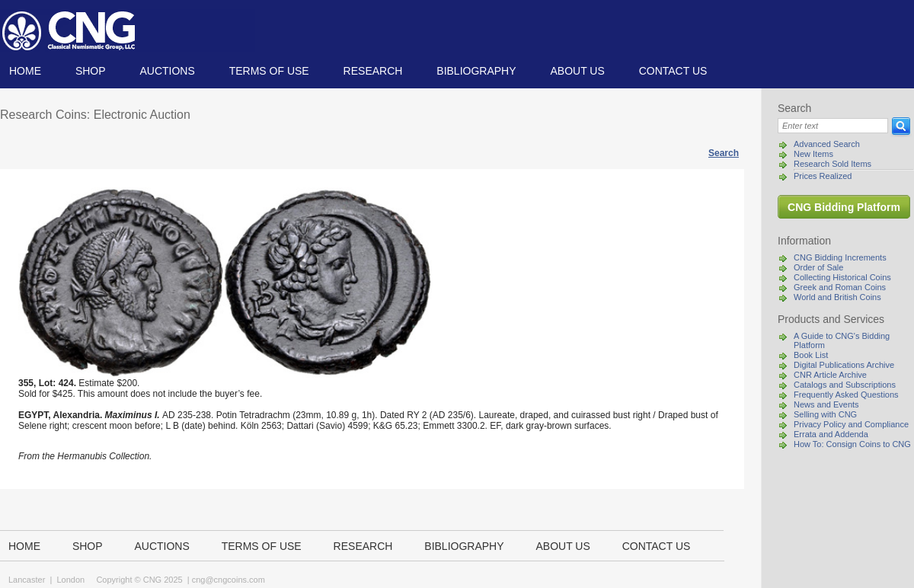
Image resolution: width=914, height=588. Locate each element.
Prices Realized (823, 176)
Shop (91, 71)
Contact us (673, 71)
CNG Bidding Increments (840, 257)
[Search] (833, 126)
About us (577, 71)
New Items (813, 154)
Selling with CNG (825, 414)
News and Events (826, 404)
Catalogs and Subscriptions (845, 385)
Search (724, 153)
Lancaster (27, 580)
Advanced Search (827, 144)
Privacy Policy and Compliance (851, 424)
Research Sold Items (833, 164)
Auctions (167, 71)
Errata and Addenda (831, 434)
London (70, 580)
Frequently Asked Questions (846, 395)
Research (373, 71)
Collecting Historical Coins (842, 277)
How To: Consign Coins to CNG (852, 444)
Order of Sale (818, 267)
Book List (811, 355)
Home (25, 71)
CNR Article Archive (830, 375)
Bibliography (476, 71)
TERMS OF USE (269, 71)
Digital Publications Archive (844, 365)
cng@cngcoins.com (228, 580)
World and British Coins (837, 297)
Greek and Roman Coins (840, 287)
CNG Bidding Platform (844, 207)
